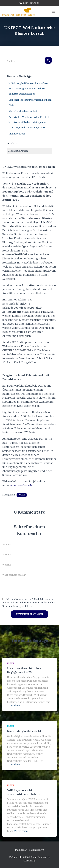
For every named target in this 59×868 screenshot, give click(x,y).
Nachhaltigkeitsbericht (24, 731)
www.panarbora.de (21, 485)
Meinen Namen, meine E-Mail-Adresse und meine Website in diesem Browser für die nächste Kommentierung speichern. (29, 603)
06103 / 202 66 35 (31, 3)
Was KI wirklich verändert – (24, 111)
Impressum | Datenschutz (29, 850)
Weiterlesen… (15, 706)
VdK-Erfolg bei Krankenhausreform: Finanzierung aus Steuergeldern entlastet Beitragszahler (29, 89)
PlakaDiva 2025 (17, 134)
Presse (22, 495)
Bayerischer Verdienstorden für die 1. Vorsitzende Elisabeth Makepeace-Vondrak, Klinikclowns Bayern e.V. (29, 122)
